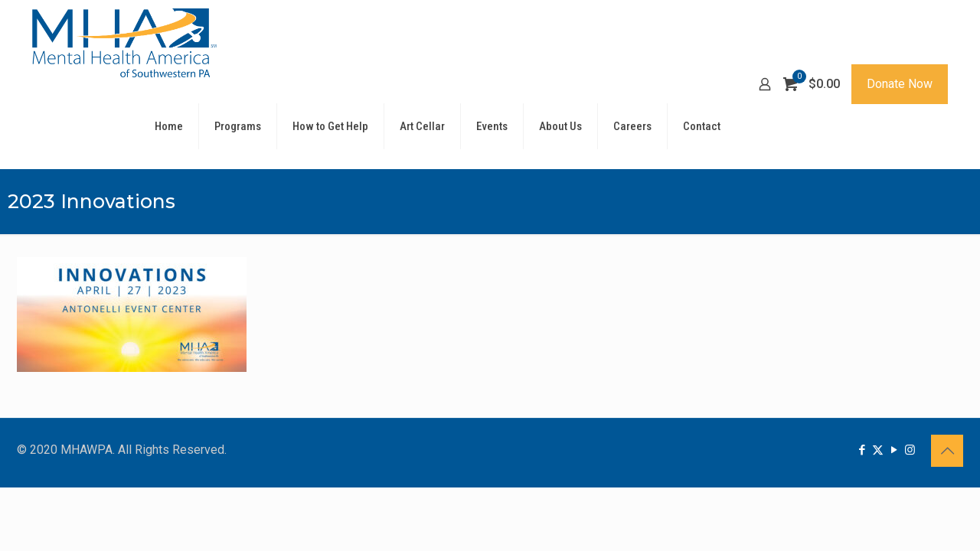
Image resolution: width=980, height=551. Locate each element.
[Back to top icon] (947, 451)
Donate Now (900, 84)
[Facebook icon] (862, 450)
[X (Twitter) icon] (878, 450)
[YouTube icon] (894, 450)
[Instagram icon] (910, 450)
